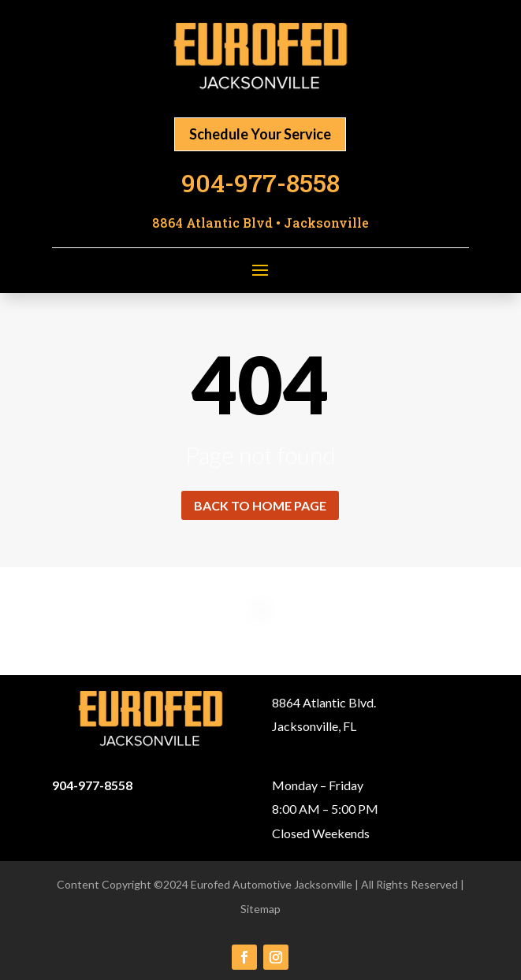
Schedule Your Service (260, 134)
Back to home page (260, 505)
